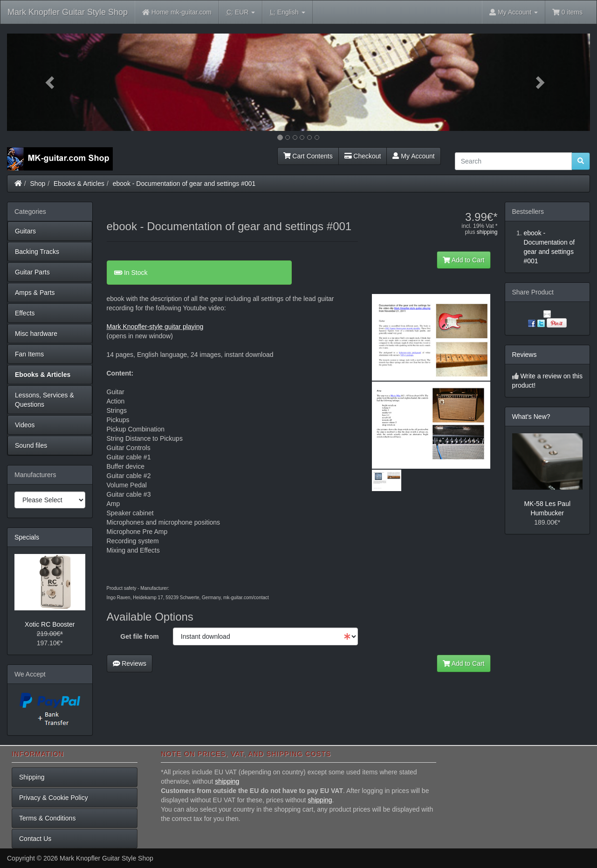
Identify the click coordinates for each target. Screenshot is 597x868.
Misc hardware (36, 334)
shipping (487, 232)
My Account (413, 156)
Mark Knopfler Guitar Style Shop (68, 12)
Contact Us (35, 839)
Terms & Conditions (47, 818)
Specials (27, 537)
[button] (51, 82)
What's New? (531, 417)
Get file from (139, 636)
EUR (241, 12)
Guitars (25, 231)
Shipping (32, 777)
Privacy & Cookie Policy (54, 798)
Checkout (363, 156)
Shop (38, 184)
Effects (25, 313)
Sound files (31, 445)
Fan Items (29, 354)
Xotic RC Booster (50, 624)
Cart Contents (308, 156)
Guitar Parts (32, 272)
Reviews (130, 663)
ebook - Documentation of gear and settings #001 (184, 184)
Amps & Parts (35, 293)
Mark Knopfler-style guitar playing (155, 327)
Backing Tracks (37, 252)
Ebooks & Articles (79, 184)
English (287, 12)
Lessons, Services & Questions (45, 400)
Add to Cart (464, 260)
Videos (25, 425)
